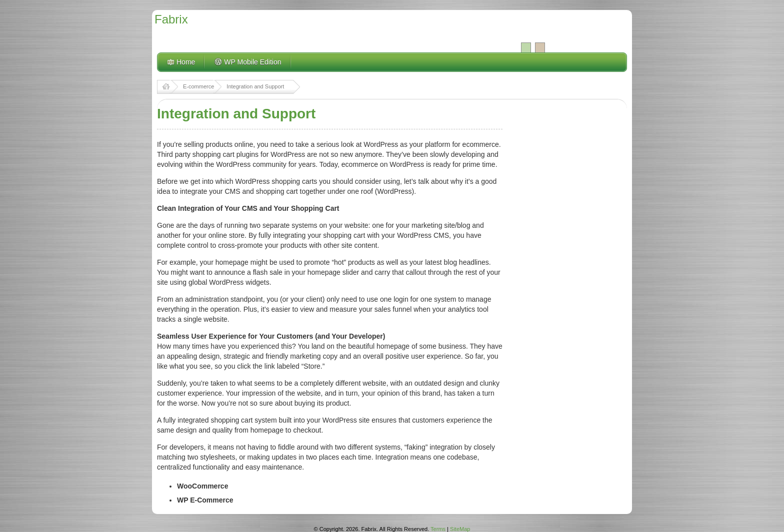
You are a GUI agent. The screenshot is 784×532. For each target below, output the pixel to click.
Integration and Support (255, 86)
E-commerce (198, 86)
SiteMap (460, 529)
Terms (438, 529)
